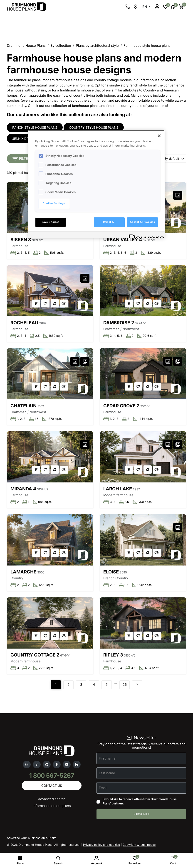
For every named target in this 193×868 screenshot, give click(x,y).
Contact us (52, 788)
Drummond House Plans (26, 45)
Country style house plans (94, 127)
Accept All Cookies (142, 222)
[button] (14, 211)
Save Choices (51, 222)
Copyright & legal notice (139, 848)
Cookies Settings (54, 203)
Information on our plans (52, 809)
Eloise (111, 574)
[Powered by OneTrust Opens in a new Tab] (145, 235)
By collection (61, 45)
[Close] (159, 136)
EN (145, 7)
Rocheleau (24, 323)
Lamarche (23, 574)
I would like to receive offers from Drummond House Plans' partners (140, 804)
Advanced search (52, 802)
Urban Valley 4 (123, 240)
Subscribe (141, 817)
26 (125, 687)
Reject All (109, 222)
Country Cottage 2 (35, 657)
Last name (107, 776)
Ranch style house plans (35, 127)
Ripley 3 (113, 657)
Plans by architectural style (97, 45)
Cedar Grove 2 (122, 407)
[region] (96, 184)
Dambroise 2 (119, 323)
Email (103, 790)
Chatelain (24, 407)
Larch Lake (118, 490)
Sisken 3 (21, 240)
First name (107, 761)
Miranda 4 (23, 490)
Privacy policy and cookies (101, 848)
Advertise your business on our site (32, 841)
